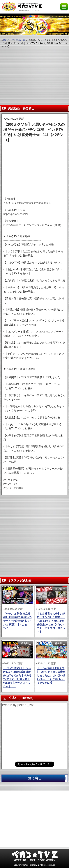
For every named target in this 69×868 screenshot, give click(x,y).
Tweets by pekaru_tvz (18, 705)
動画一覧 (21, 40)
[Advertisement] (35, 76)
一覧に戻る (46, 778)
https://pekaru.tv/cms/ (16, 214)
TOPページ (8, 40)
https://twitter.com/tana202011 (34, 203)
